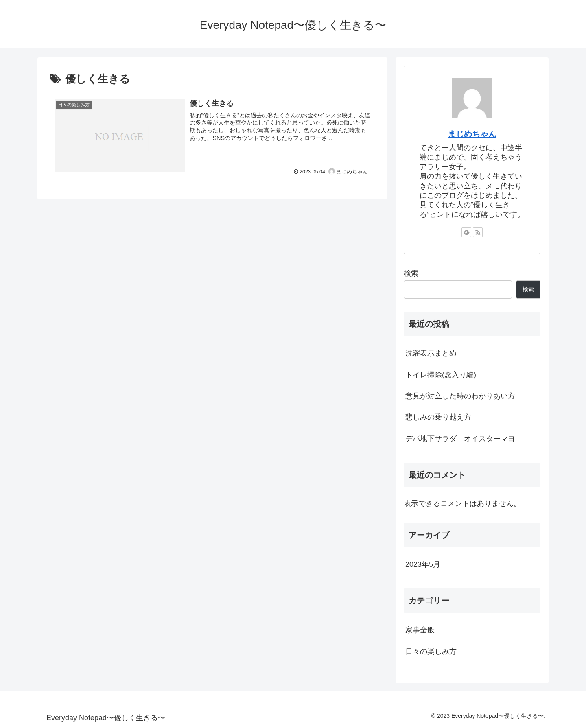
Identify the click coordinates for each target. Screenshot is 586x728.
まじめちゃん (472, 134)
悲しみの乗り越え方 (438, 417)
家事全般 (420, 630)
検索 (411, 273)
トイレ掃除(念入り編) (441, 375)
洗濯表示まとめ (431, 353)
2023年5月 (423, 564)
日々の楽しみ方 (431, 651)
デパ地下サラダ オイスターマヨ (460, 439)
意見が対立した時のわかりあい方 (460, 396)
